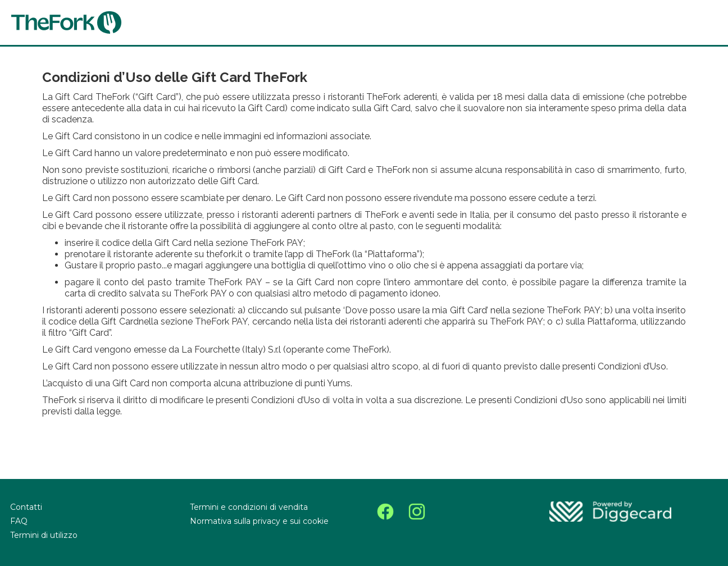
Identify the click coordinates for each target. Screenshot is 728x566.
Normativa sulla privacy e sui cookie (259, 521)
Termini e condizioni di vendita (249, 507)
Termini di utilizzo (44, 535)
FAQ (19, 521)
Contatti (26, 507)
